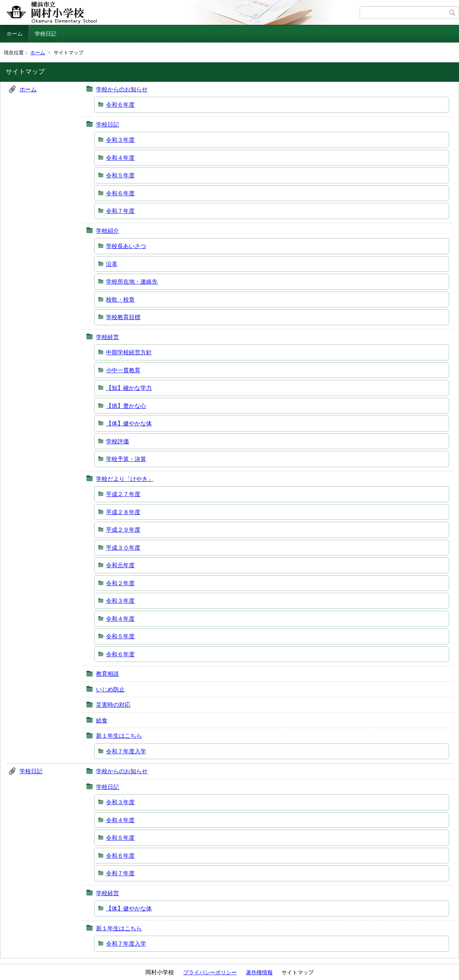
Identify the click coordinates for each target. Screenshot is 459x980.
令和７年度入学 (126, 751)
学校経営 (107, 337)
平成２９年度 (123, 530)
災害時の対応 (113, 705)
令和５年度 (120, 175)
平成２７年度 (123, 494)
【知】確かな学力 (129, 388)
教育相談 (107, 674)
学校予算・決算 (126, 459)
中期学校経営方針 (129, 352)
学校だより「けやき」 (125, 479)
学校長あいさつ (126, 246)
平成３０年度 (123, 548)
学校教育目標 (123, 317)
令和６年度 (120, 105)
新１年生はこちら (119, 736)
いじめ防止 (110, 689)
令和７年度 (120, 211)
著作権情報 (259, 972)
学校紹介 (107, 231)
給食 (102, 720)
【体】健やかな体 (129, 423)
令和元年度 (120, 565)
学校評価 (117, 441)
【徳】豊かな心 (126, 406)
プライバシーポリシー (210, 972)
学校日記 (46, 34)
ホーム (15, 34)
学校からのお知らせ (122, 89)
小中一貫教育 (123, 370)
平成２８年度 (123, 512)
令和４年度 (120, 158)
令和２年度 (120, 583)
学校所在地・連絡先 (132, 282)
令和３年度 (120, 140)
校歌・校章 (120, 299)
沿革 (112, 264)
